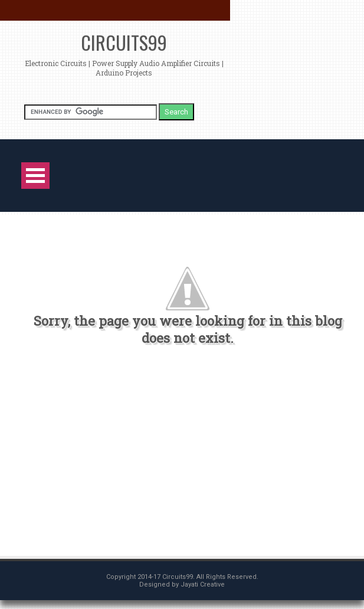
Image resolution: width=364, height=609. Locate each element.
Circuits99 (124, 42)
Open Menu (35, 176)
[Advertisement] (176, 456)
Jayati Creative (203, 585)
